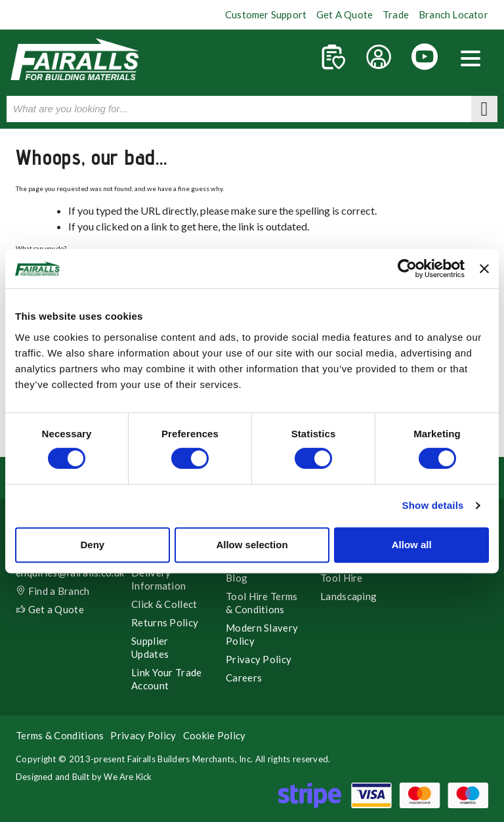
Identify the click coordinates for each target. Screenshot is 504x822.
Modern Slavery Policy (262, 634)
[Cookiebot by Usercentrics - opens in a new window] (407, 269)
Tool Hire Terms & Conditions (262, 603)
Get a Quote (50, 609)
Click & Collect (164, 604)
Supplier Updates (150, 647)
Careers (244, 678)
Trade (396, 14)
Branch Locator (453, 14)
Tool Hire (342, 578)
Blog (237, 578)
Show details (432, 505)
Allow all (412, 545)
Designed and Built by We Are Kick (84, 777)
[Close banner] (484, 269)
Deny (92, 545)
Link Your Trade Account (167, 679)
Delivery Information (158, 579)
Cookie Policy (215, 735)
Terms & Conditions (60, 735)
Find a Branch (53, 591)
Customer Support (266, 14)
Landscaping (348, 596)
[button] (471, 59)
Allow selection (252, 545)
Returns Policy (165, 622)
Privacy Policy (259, 659)
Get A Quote (345, 14)
